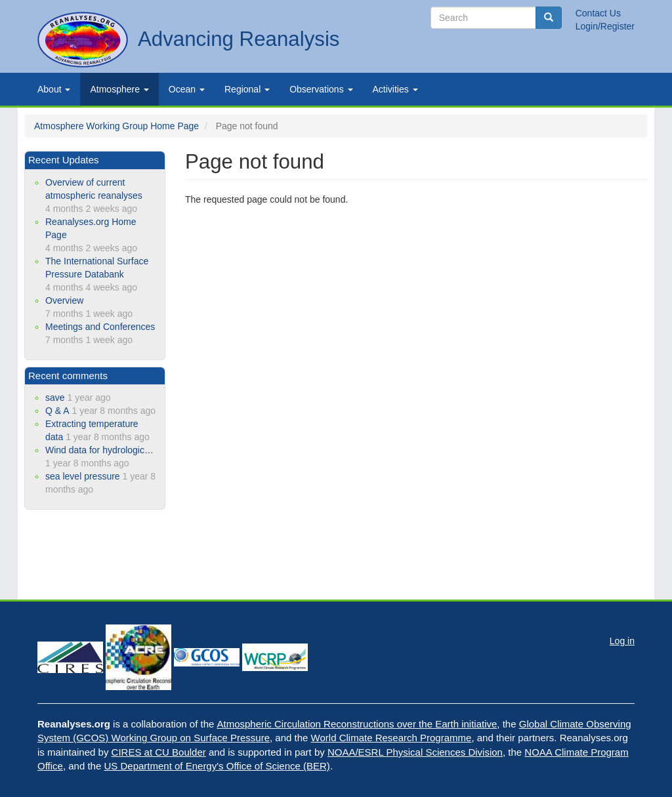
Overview (64, 300)
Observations (321, 89)
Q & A (57, 411)
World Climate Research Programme (391, 738)
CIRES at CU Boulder (159, 752)
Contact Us (598, 13)
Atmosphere (119, 89)
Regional (247, 89)
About (54, 89)
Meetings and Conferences (100, 327)
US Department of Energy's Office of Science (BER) (217, 766)
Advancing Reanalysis (239, 39)
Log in (622, 641)
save (55, 398)
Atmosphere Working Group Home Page (116, 126)
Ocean (187, 89)
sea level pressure (83, 476)
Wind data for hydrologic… (99, 450)
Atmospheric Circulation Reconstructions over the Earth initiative (357, 724)
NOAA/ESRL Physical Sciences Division (415, 752)
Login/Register (605, 26)
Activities (395, 89)
